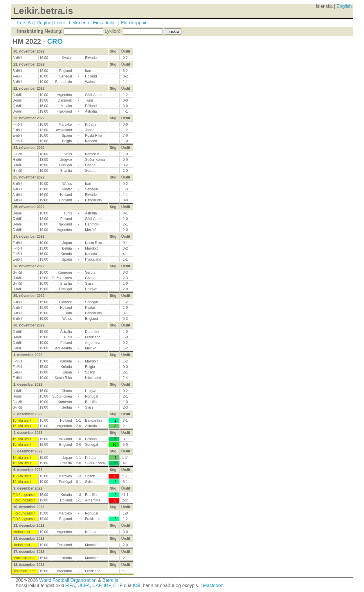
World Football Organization (68, 580)
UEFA (84, 585)
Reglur (43, 23)
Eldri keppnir (134, 23)
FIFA (70, 585)
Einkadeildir (105, 23)
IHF (107, 585)
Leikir (60, 23)
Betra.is (110, 580)
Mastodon (213, 585)
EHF (118, 585)
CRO (55, 41)
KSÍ (137, 585)
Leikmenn (79, 23)
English (344, 6)
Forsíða (25, 23)
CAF (97, 585)
